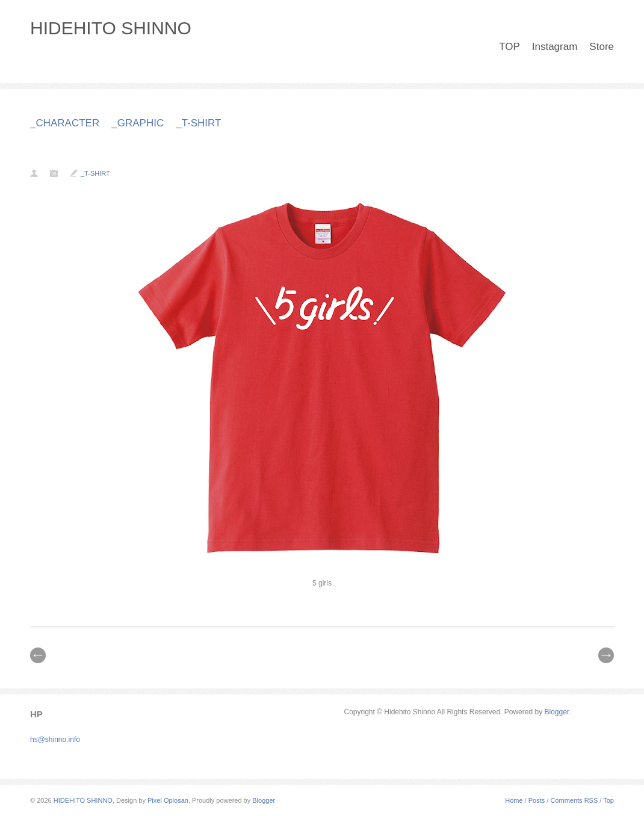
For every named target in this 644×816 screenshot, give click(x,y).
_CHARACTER (65, 123)
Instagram (555, 47)
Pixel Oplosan (168, 800)
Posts (537, 800)
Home (514, 800)
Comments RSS (574, 800)
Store (602, 47)
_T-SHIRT (198, 123)
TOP (509, 47)
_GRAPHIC (138, 123)
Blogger (556, 712)
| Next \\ (606, 655)
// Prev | (38, 655)
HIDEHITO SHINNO (111, 28)
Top (608, 800)
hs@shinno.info (55, 740)
